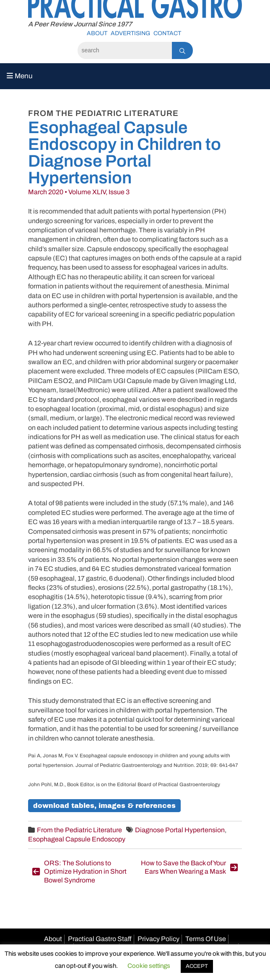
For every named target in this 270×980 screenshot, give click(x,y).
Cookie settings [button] (149, 966)
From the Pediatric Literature (79, 830)
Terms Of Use (206, 939)
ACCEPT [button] (197, 966)
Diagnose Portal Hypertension (180, 830)
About (97, 33)
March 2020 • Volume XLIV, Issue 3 (79, 192)
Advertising (130, 33)
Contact (167, 33)
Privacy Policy (158, 939)
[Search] (125, 50)
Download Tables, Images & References (104, 806)
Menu (20, 76)
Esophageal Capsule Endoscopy (77, 839)
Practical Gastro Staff (100, 939)
